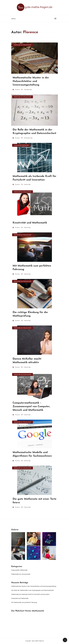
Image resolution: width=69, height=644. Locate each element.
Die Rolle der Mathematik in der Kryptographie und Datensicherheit (32, 590)
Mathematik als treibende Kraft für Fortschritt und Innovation (30, 594)
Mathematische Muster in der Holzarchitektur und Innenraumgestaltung (34, 586)
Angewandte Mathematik (21, 145)
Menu (13, 19)
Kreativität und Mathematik (20, 598)
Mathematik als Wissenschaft (23, 45)
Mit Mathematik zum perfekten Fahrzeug (24, 602)
